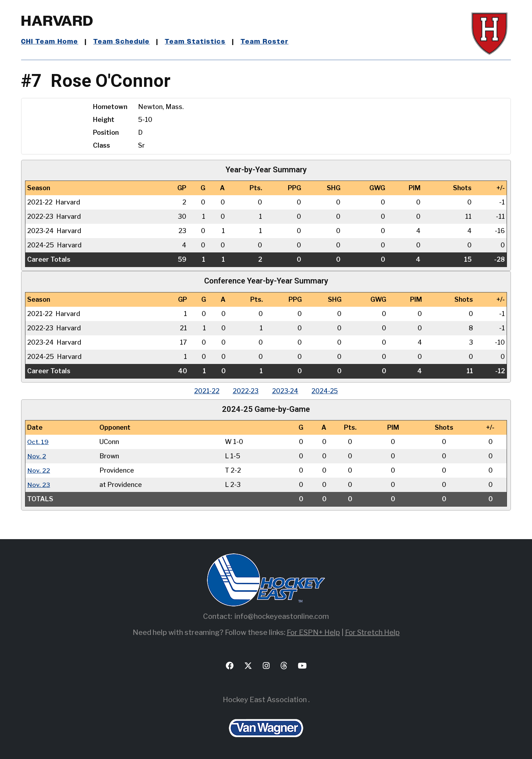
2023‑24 (286, 391)
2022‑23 (245, 391)
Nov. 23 (39, 485)
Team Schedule (122, 42)
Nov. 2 (37, 456)
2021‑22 (205, 391)
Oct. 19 (38, 442)
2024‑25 (327, 391)
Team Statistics (195, 42)
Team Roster (264, 42)
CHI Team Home (50, 42)
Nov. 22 (39, 470)
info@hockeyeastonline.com (282, 616)
